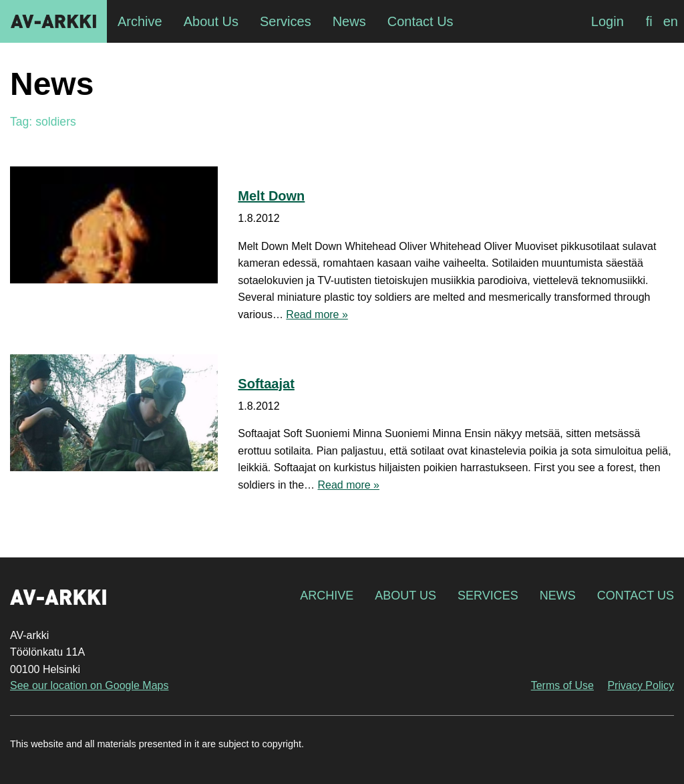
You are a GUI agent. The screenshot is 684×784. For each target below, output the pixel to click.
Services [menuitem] (286, 21)
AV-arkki (53, 21)
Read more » (317, 314)
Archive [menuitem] (140, 21)
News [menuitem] (349, 21)
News (558, 596)
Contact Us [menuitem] (420, 21)
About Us (405, 596)
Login (608, 21)
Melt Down (271, 196)
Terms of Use (562, 685)
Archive (327, 596)
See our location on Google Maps (89, 685)
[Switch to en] (671, 21)
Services (488, 596)
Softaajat (266, 384)
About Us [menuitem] (211, 21)
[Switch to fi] (649, 21)
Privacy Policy (641, 685)
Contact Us (636, 596)
